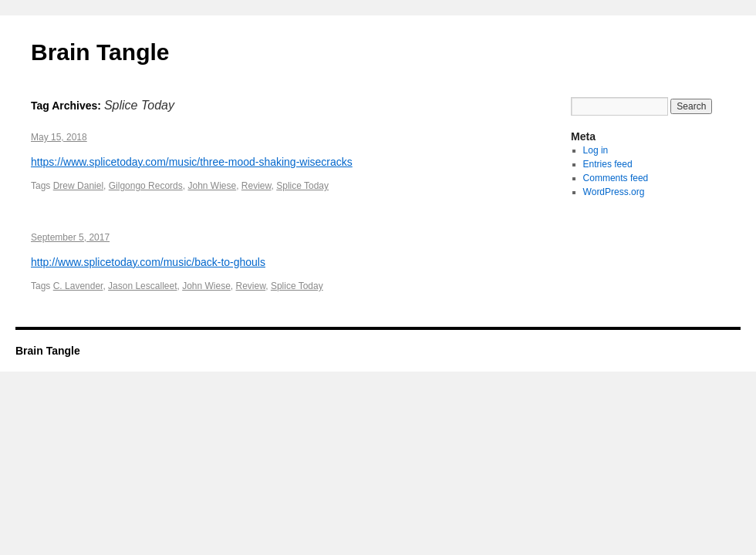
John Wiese (212, 186)
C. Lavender (78, 286)
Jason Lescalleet (142, 286)
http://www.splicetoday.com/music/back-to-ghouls (148, 262)
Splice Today (302, 186)
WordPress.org (614, 192)
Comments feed (616, 178)
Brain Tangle (100, 52)
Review (256, 186)
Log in (596, 150)
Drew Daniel (78, 186)
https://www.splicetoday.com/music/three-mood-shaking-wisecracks (192, 162)
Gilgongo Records (146, 186)
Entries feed (608, 164)
